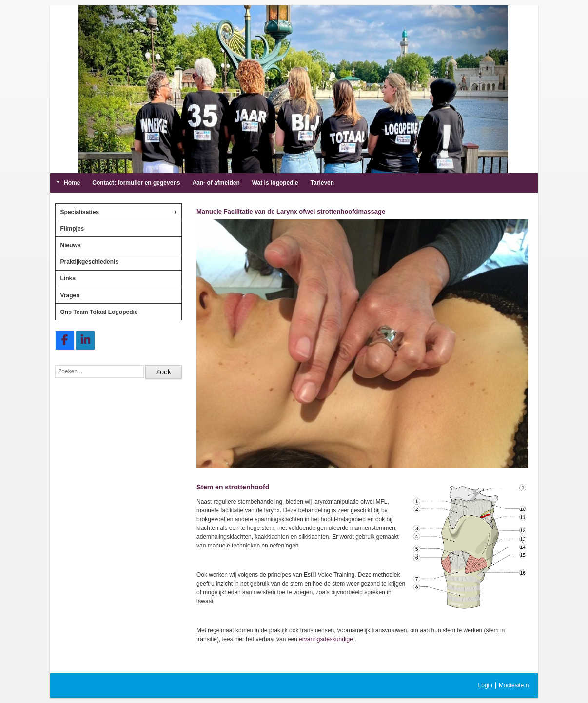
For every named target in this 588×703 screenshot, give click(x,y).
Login (485, 685)
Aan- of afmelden (216, 183)
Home (68, 183)
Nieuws (71, 245)
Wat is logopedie (275, 183)
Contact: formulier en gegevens (136, 183)
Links (68, 278)
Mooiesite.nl (514, 685)
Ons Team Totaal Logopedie (99, 312)
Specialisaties (118, 212)
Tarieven (322, 183)
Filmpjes (72, 229)
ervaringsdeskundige (326, 639)
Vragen (70, 295)
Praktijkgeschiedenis (89, 262)
